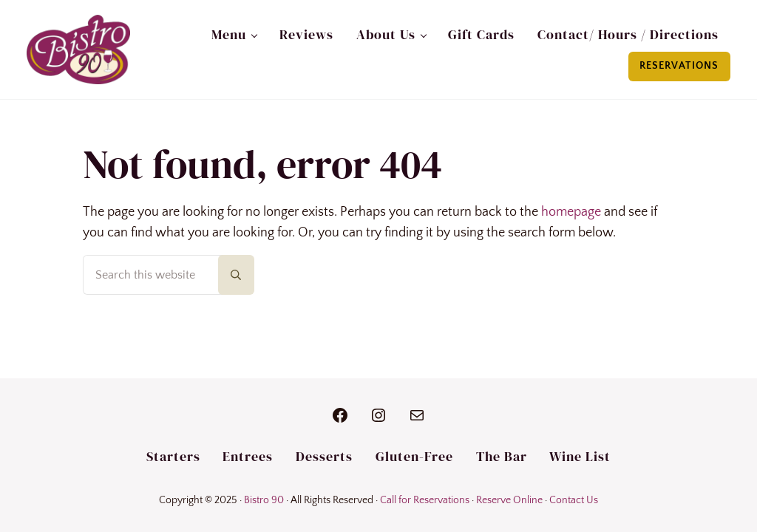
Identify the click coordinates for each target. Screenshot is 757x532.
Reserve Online (509, 500)
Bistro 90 (264, 500)
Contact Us (574, 500)
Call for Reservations (425, 500)
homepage (571, 212)
